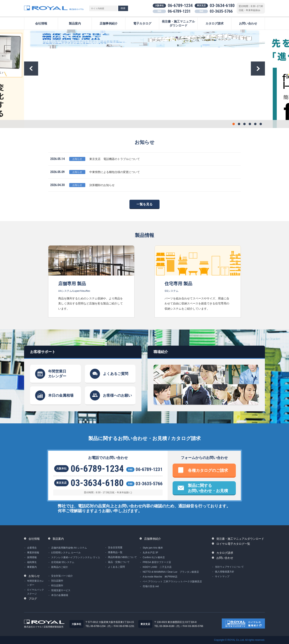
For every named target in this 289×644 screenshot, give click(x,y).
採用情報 (32, 557)
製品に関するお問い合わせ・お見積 (208, 488)
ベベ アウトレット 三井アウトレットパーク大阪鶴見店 (172, 582)
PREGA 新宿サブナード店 (157, 562)
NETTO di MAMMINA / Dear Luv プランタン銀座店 (171, 572)
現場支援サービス (61, 590)
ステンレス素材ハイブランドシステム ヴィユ (76, 557)
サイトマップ (222, 576)
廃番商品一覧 (115, 552)
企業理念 (32, 548)
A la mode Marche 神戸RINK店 (160, 577)
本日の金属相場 (61, 395)
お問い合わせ (248, 23)
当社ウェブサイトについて (229, 567)
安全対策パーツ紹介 (62, 576)
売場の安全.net (151, 586)
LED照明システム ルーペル (66, 553)
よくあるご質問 (116, 374)
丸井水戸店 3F (150, 553)
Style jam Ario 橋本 (153, 548)
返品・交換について (119, 562)
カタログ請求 (215, 23)
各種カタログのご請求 (208, 470)
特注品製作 (57, 586)
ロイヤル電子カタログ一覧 (233, 544)
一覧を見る (144, 204)
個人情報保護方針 (225, 572)
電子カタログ (142, 23)
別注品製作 (57, 581)
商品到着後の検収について (122, 557)
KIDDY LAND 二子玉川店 (157, 567)
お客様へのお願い (117, 395)
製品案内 (75, 23)
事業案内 (32, 567)
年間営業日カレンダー (57, 374)
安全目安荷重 (115, 548)
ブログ (33, 599)
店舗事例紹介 (109, 23)
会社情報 (41, 23)
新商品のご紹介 (60, 567)
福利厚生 (32, 562)
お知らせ (34, 576)
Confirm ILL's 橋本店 (154, 557)
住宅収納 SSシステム (63, 562)
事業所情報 (33, 553)
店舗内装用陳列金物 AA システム (69, 548)
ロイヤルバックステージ (36, 592)
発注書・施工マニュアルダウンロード (178, 23)
